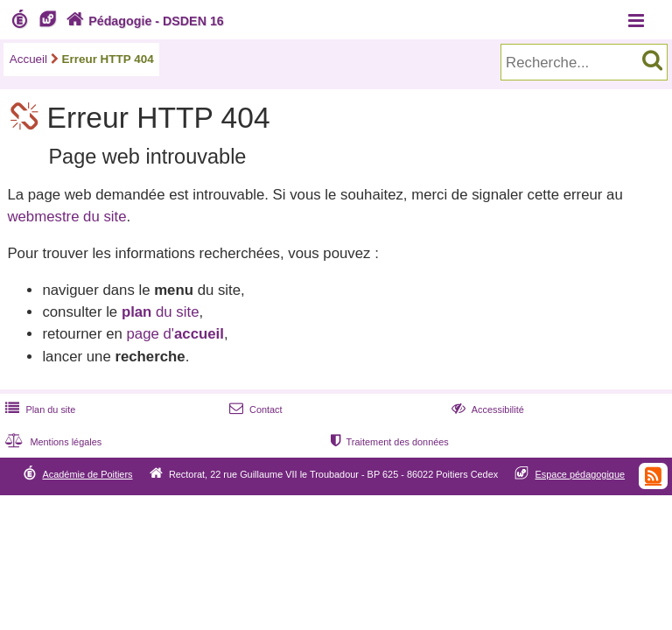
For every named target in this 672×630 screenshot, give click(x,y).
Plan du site (38, 409)
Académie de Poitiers (87, 474)
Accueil (28, 59)
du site (161, 312)
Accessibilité (486, 409)
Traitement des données (388, 442)
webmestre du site (66, 217)
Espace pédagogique (581, 474)
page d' (175, 334)
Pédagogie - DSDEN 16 (143, 21)
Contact (254, 409)
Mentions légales (52, 442)
